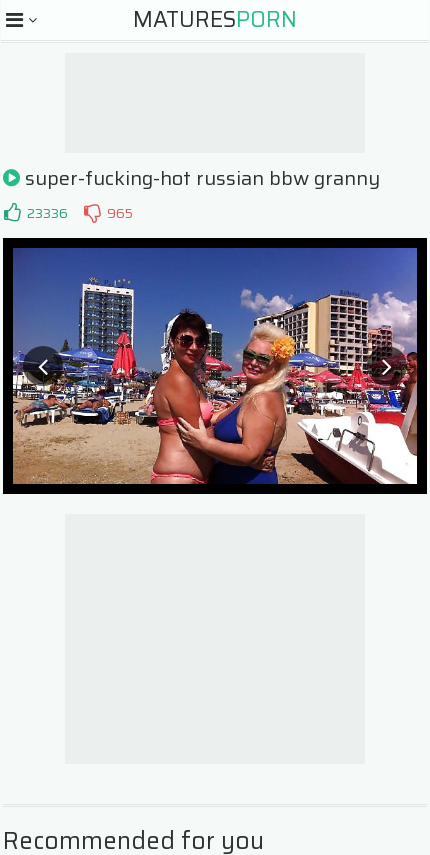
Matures (215, 19)
